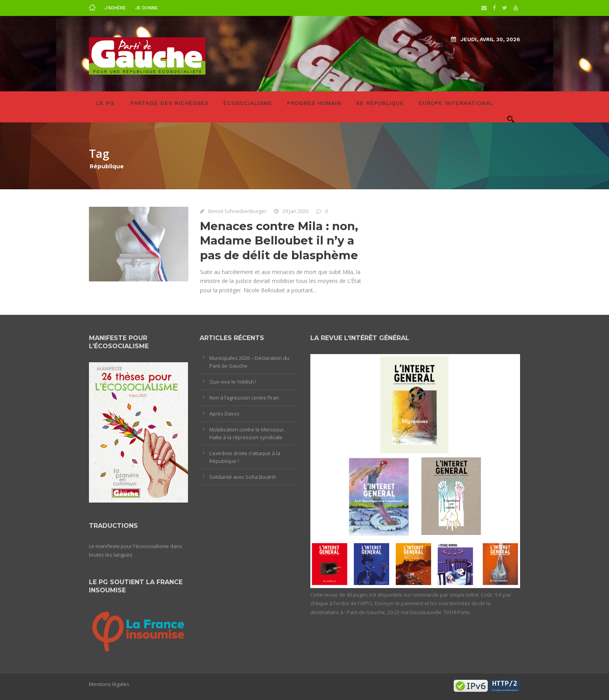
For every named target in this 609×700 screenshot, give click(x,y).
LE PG (105, 103)
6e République (380, 103)
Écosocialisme (248, 103)
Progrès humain (314, 103)
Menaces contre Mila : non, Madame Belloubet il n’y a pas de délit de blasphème (279, 241)
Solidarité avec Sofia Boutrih (243, 477)
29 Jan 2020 (295, 211)
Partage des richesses (170, 103)
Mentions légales (109, 684)
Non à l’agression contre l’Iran (244, 398)
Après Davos (224, 414)
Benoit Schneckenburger (237, 211)
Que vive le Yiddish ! (233, 382)
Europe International (456, 103)
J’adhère (115, 8)
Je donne (146, 8)
